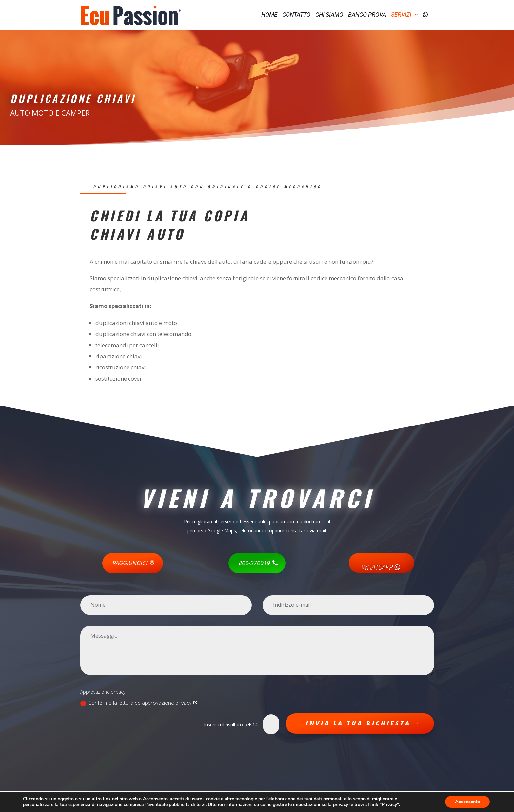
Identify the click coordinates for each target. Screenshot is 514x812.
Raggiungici (130, 563)
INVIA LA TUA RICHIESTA (358, 723)
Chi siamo (329, 15)
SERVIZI (401, 15)
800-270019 (254, 563)
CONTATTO (296, 15)
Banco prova (367, 15)
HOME (269, 15)
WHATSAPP (382, 567)
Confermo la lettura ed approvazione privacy (139, 703)
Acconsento (467, 802)
